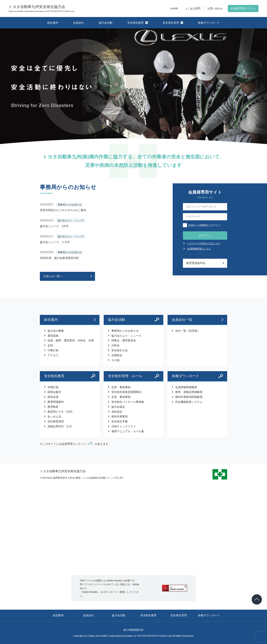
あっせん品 (54, 416)
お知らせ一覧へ (53, 276)
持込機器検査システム (189, 402)
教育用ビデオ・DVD (60, 412)
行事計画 (53, 350)
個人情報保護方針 (133, 630)
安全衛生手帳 (120, 421)
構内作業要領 (120, 416)
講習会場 (53, 397)
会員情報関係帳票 (186, 387)
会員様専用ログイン (243, 8)
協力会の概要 (56, 331)
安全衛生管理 (173, 23)
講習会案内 (54, 392)
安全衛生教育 (138, 23)
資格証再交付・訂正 (60, 426)
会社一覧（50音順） (188, 331)
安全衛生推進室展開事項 (126, 392)
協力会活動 (106, 23)
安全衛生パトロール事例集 (128, 402)
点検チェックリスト (124, 426)
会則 (50, 345)
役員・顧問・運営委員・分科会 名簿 (71, 340)
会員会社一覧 (197, 320)
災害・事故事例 (121, 387)
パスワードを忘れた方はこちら (204, 243)
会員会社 (78, 23)
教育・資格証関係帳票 (189, 392)
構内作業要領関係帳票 (189, 397)
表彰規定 (117, 412)
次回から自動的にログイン (202, 225)
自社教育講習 (56, 421)
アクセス (53, 355)
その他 (115, 360)
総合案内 (53, 23)
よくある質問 (193, 8)
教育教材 (53, 407)
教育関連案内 (56, 402)
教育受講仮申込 (196, 263)
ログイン (205, 235)
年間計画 (53, 387)
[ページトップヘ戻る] (257, 599)
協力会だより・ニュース (126, 336)
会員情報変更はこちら (199, 249)
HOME (174, 8)
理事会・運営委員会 (124, 340)
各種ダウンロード (209, 23)
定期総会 (117, 355)
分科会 (115, 345)
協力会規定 (118, 407)
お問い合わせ (215, 8)
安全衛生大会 (120, 350)
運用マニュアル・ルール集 (128, 431)
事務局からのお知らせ (125, 331)
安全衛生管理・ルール (125, 376)
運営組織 (53, 336)
